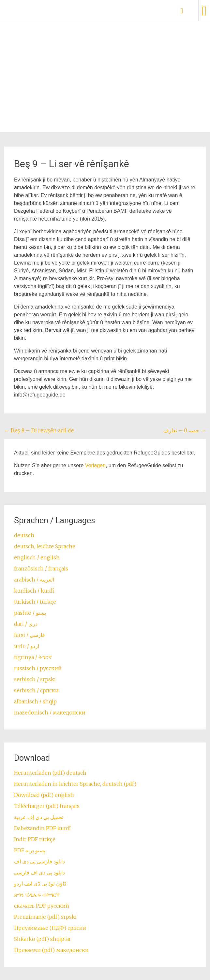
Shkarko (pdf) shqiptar (43, 939)
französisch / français (41, 569)
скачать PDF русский (42, 906)
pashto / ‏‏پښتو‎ (30, 613)
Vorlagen (95, 465)
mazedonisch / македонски (50, 713)
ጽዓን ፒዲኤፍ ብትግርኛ (37, 895)
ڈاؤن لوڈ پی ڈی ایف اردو (40, 884)
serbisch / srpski (35, 679)
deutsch (24, 535)
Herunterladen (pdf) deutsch (50, 773)
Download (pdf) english (44, 795)
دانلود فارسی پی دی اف (39, 861)
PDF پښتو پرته (30, 850)
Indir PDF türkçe (35, 839)
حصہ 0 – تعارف (185, 430)
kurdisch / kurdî (34, 591)
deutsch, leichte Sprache (45, 546)
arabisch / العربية (34, 580)
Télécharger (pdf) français (47, 806)
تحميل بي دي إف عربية (39, 817)
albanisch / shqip (35, 701)
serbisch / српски (36, 690)
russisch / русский (38, 668)
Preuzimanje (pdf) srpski (45, 917)
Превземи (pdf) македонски (51, 950)
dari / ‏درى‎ (26, 624)
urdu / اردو (27, 646)
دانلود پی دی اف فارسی (39, 872)
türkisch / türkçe (35, 602)
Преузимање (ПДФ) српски (50, 928)
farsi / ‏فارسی (30, 635)
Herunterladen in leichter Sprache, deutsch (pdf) (75, 784)
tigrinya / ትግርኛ (33, 657)
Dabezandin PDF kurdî (42, 828)
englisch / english (37, 557)
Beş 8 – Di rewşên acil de (39, 430)
